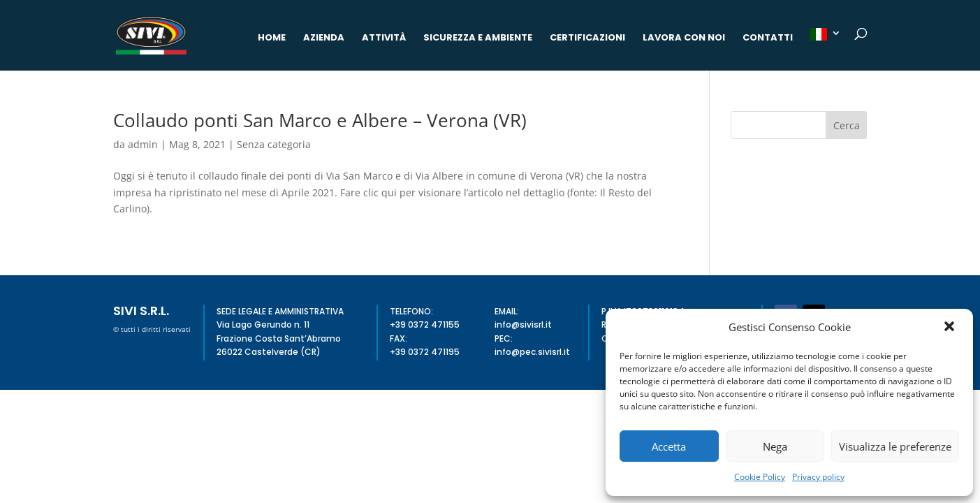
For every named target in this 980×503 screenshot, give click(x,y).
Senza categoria (274, 144)
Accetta (669, 446)
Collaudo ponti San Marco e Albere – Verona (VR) (320, 120)
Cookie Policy (760, 477)
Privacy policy (818, 477)
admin (143, 144)
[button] (951, 328)
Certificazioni (587, 38)
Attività (384, 38)
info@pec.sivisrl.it (532, 352)
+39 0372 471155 (425, 325)
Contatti (768, 38)
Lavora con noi (684, 38)
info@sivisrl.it (523, 325)
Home (272, 38)
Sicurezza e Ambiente (478, 38)
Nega (775, 446)
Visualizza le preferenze (895, 446)
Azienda (324, 38)
